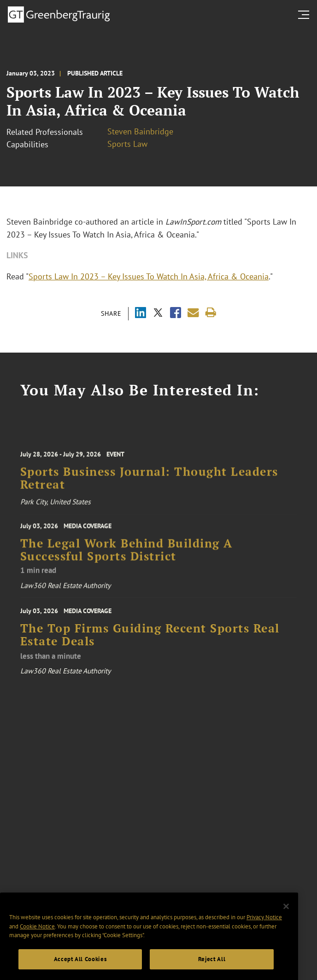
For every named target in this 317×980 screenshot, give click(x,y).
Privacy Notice (264, 924)
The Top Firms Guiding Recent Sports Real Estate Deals (150, 639)
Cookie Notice (37, 933)
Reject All (212, 966)
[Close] (286, 913)
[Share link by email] (193, 313)
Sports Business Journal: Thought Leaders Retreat (149, 481)
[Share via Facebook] (176, 314)
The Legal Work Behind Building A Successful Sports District (126, 552)
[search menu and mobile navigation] (305, 15)
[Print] (211, 313)
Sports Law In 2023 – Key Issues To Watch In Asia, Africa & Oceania (149, 276)
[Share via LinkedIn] (141, 314)
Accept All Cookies (80, 966)
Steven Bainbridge (140, 131)
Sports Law (127, 144)
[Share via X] (158, 314)
